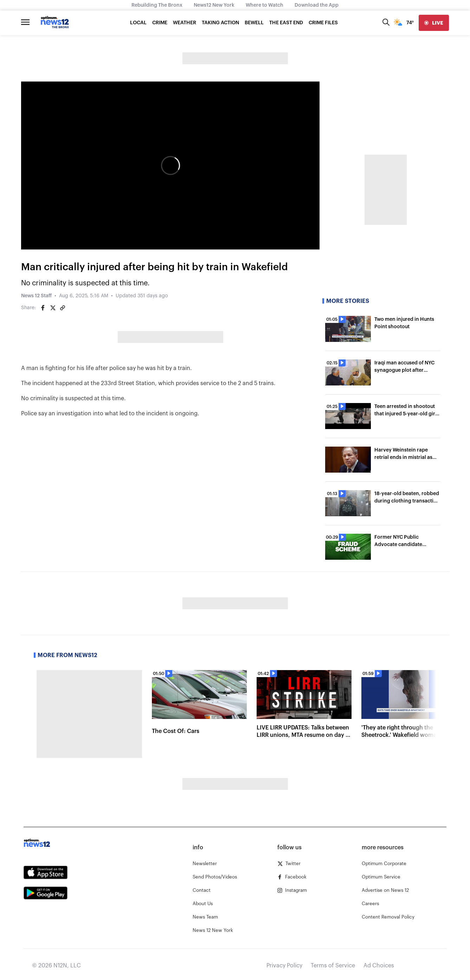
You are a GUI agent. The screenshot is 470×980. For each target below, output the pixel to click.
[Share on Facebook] (43, 308)
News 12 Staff (36, 296)
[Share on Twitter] (53, 308)
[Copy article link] (63, 308)
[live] (434, 23)
